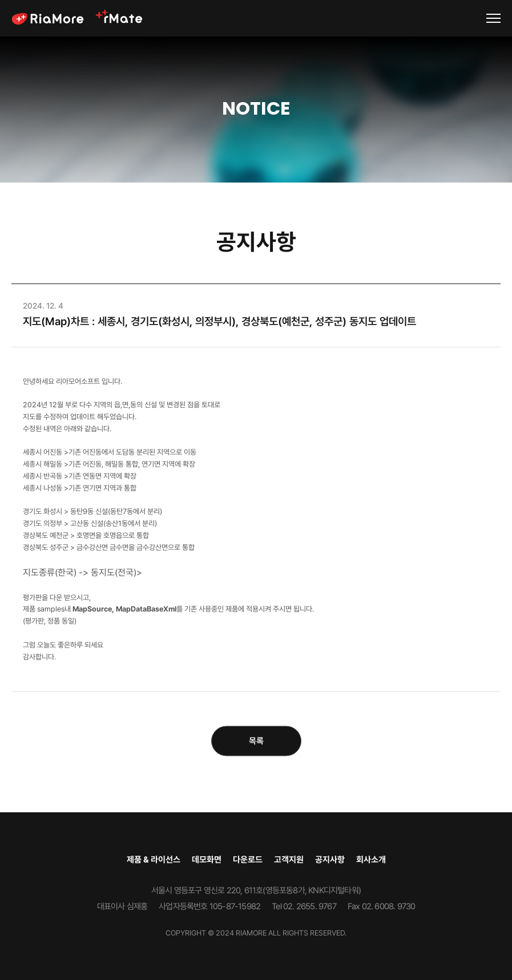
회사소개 (371, 860)
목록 (256, 741)
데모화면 (207, 860)
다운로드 (248, 860)
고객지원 (289, 860)
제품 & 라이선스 (154, 860)
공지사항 (330, 860)
